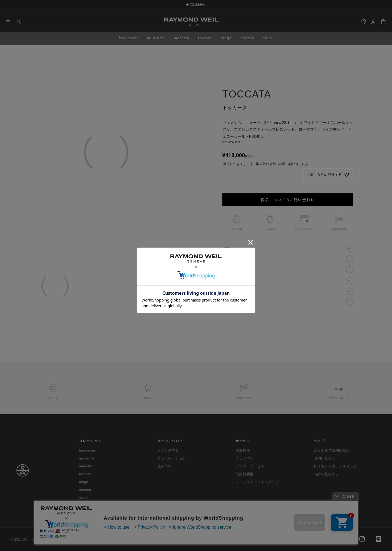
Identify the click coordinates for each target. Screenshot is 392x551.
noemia (247, 38)
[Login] (373, 22)
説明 (226, 248)
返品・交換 (232, 291)
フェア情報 (244, 458)
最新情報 (165, 466)
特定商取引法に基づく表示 (166, 539)
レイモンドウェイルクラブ (257, 482)
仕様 (226, 259)
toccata (205, 38)
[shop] (364, 22)
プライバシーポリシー (122, 539)
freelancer (128, 38)
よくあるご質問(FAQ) (331, 450)
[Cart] (383, 22)
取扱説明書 (244, 474)
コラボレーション (172, 458)
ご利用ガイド (87, 539)
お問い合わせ (325, 458)
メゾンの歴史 (168, 450)
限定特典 (230, 302)
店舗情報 (243, 450)
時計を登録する (327, 474)
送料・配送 (232, 281)
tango (226, 38)
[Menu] (8, 22)
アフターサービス (250, 466)
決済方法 (230, 270)
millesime (156, 38)
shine (268, 38)
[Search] (19, 22)
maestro (182, 38)
